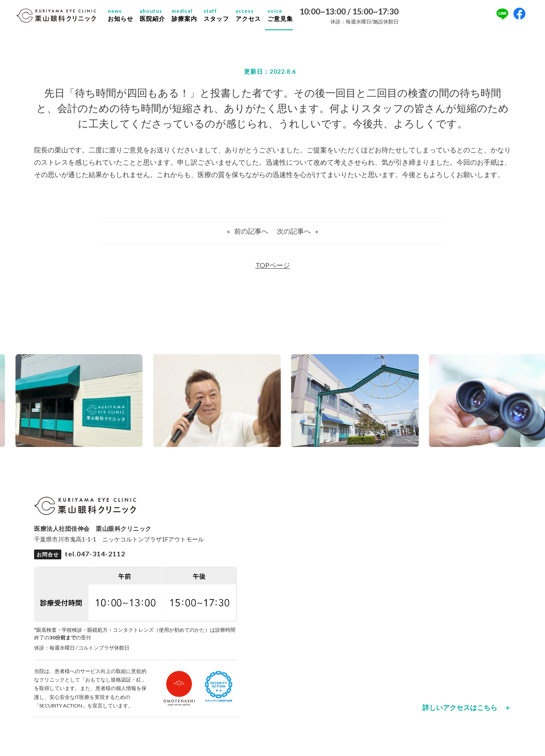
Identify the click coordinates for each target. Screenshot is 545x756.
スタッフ (223, 17)
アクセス (255, 17)
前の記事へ (251, 235)
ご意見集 (287, 17)
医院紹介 (159, 17)
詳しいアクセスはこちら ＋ (467, 712)
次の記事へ (294, 235)
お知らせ (127, 17)
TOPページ (273, 269)
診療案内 (191, 17)
